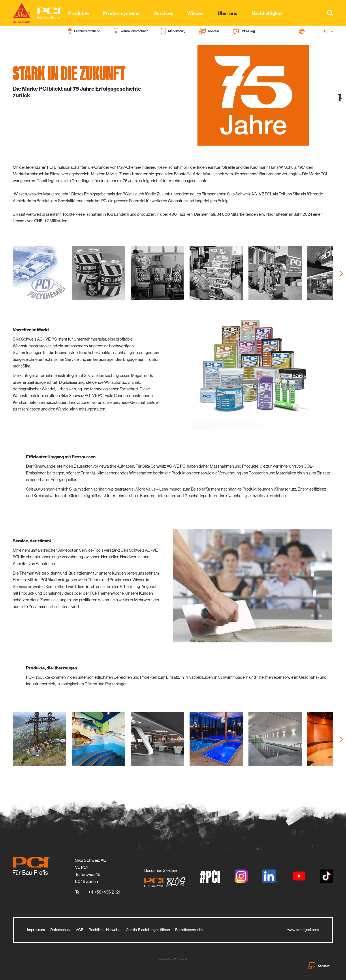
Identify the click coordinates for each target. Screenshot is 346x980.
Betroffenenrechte (190, 930)
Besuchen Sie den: (166, 878)
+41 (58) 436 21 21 (104, 892)
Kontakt (319, 966)
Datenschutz (60, 930)
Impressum (36, 930)
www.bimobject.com (303, 930)
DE (329, 31)
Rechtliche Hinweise (105, 930)
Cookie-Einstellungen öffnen (148, 930)
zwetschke (182, 959)
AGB (80, 930)
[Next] (341, 274)
